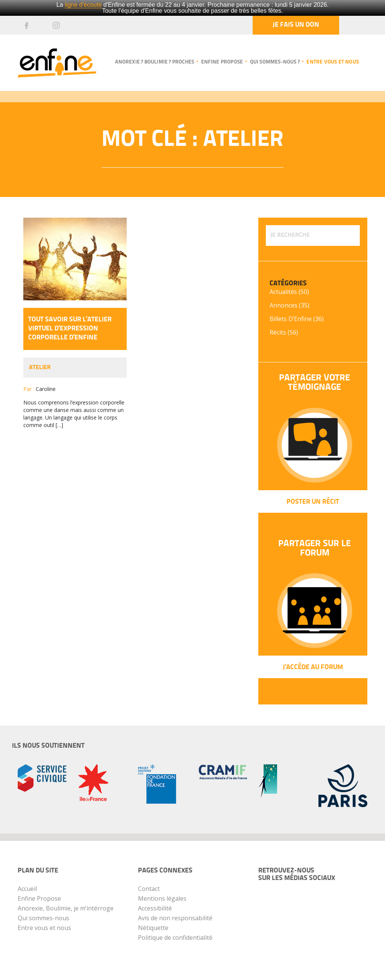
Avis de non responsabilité (175, 918)
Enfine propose (222, 62)
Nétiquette (153, 928)
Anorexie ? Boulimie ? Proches (155, 62)
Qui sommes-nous (43, 918)
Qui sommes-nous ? (275, 62)
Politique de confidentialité (175, 938)
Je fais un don (296, 25)
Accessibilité (155, 908)
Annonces (283, 305)
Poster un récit (313, 502)
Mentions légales (162, 898)
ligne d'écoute (83, 5)
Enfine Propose (39, 898)
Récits (278, 332)
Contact (149, 889)
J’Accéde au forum (313, 667)
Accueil (27, 889)
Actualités (283, 292)
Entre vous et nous (333, 62)
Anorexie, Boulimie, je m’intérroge (66, 908)
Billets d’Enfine (291, 319)
